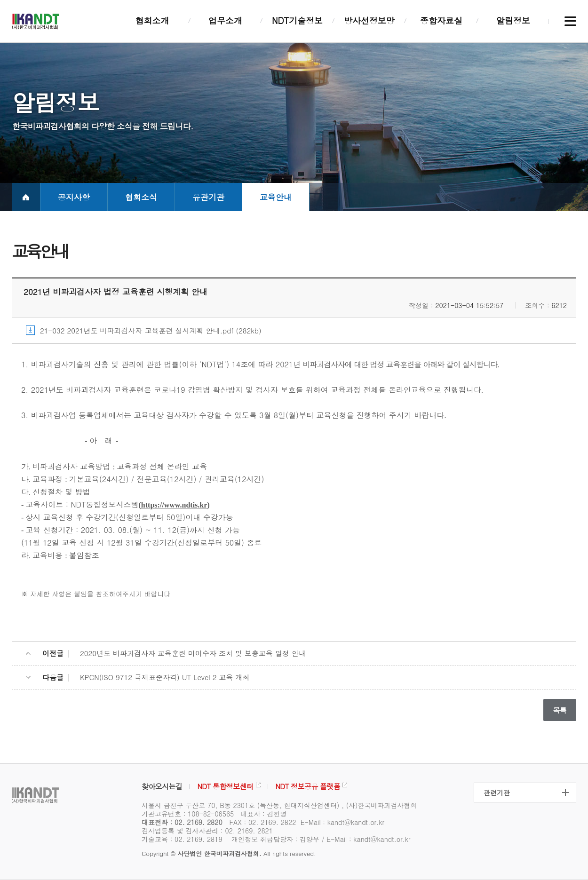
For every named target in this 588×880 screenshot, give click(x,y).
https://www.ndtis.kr (174, 505)
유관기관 (208, 197)
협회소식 (141, 197)
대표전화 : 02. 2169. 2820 (182, 822)
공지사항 (74, 197)
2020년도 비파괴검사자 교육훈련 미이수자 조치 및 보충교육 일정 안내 (193, 653)
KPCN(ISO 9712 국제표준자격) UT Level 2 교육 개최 (165, 677)
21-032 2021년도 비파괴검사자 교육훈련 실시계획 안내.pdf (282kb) (151, 330)
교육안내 (276, 197)
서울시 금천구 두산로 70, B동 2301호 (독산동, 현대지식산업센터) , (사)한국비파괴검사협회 (279, 805)
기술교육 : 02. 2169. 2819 (182, 839)
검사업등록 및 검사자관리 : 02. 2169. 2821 (207, 831)
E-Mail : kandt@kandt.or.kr (342, 822)
